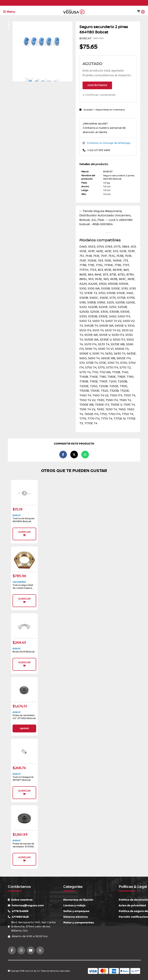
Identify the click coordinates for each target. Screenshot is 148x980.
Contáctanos (97, 85)
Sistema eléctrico (76, 917)
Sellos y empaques (76, 911)
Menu (9, 12)
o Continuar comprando (99, 95)
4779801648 (18, 917)
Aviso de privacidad (132, 905)
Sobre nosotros (20, 900)
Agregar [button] (24, 534)
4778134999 (18, 911)
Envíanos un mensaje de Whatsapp (109, 143)
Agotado (24, 728)
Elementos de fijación (78, 900)
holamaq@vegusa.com (26, 905)
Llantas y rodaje (74, 905)
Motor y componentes (79, 923)
